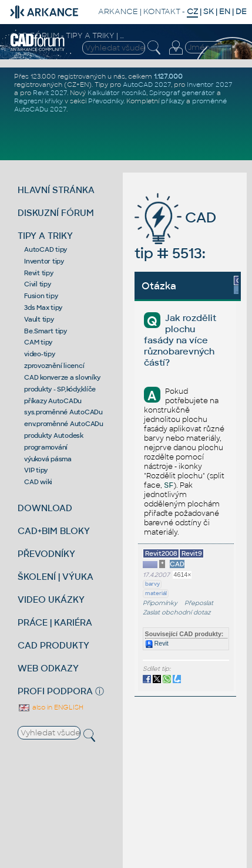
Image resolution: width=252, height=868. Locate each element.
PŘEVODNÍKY (46, 554)
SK (209, 11)
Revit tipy (39, 273)
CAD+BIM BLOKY (54, 531)
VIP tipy (36, 470)
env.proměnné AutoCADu (64, 424)
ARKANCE (118, 11)
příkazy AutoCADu (53, 401)
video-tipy (40, 354)
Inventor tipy (44, 261)
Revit (157, 643)
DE (241, 11)
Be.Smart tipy (46, 331)
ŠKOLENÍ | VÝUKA (56, 577)
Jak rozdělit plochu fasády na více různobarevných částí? (180, 340)
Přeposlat (199, 603)
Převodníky (106, 101)
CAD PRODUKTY (53, 645)
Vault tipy (39, 319)
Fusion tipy (41, 296)
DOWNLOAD (45, 508)
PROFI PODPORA (55, 691)
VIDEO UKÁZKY (51, 600)
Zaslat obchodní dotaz (177, 612)
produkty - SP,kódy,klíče (60, 389)
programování (46, 447)
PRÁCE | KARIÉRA (55, 622)
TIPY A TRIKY (45, 236)
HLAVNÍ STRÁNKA (56, 190)
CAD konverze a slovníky (62, 377)
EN (225, 11)
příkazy (173, 101)
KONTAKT (162, 11)
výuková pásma (48, 459)
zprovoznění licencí (54, 366)
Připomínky (160, 603)
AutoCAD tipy (46, 249)
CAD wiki (38, 482)
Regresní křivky (38, 101)
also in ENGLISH (51, 707)
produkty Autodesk (54, 435)
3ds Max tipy (43, 308)
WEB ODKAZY (48, 668)
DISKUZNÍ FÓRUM (56, 213)
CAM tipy (38, 342)
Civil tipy (38, 284)
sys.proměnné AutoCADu (63, 412)
